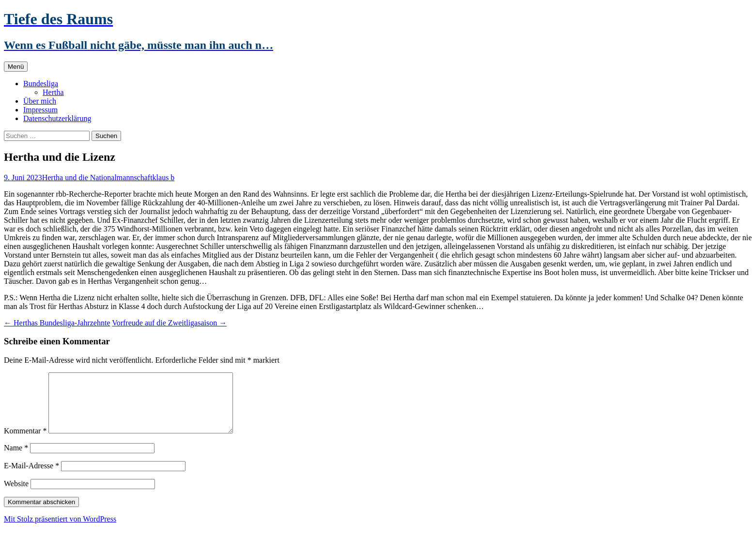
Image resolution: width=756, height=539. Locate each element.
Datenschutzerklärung (57, 118)
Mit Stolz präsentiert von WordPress (60, 531)
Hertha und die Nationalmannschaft (97, 177)
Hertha (53, 92)
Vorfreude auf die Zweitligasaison (169, 323)
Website (16, 495)
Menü (16, 67)
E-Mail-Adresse (31, 477)
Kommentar (25, 442)
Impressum (40, 110)
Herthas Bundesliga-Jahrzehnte (57, 323)
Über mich (40, 101)
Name (16, 459)
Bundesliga (41, 84)
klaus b (164, 177)
